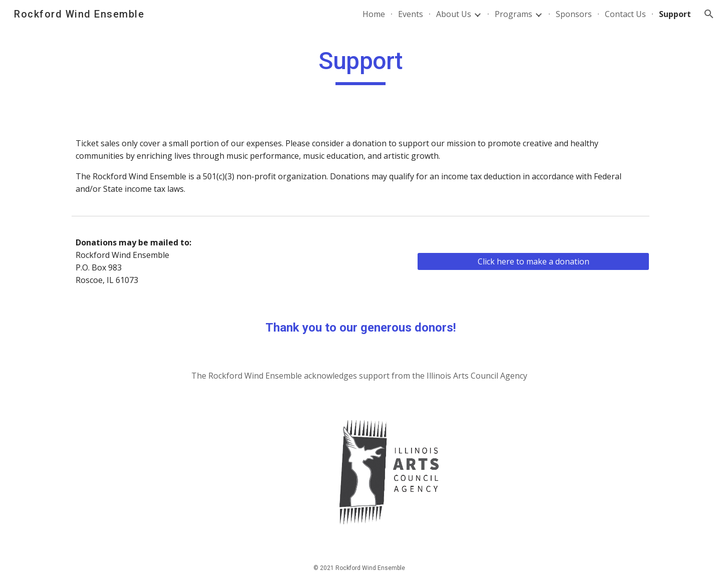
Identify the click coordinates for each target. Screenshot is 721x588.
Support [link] (675, 14)
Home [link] (374, 14)
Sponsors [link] (574, 14)
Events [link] (411, 14)
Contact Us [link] (625, 14)
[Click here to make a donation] (533, 261)
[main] (360, 66)
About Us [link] (454, 14)
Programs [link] (513, 14)
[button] (709, 14)
